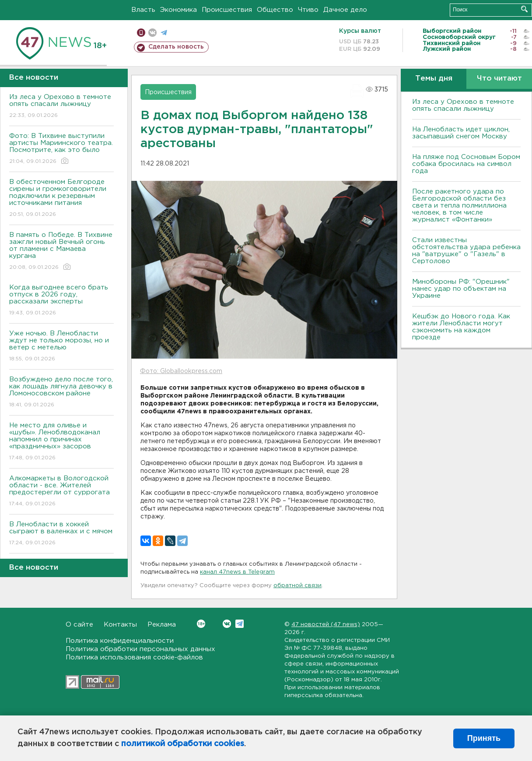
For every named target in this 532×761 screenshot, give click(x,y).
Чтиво (308, 10)
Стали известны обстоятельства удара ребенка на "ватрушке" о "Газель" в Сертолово (466, 251)
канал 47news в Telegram (237, 572)
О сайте (79, 625)
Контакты (120, 625)
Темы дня (434, 79)
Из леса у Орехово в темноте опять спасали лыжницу (61, 107)
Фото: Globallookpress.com (181, 371)
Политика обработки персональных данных (140, 649)
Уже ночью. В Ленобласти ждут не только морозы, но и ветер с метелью (61, 347)
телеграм (164, 33)
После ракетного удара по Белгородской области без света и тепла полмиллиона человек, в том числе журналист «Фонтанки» (459, 206)
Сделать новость (176, 47)
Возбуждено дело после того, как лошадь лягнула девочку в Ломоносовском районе (61, 393)
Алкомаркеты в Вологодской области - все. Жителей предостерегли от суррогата (61, 491)
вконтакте (152, 33)
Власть (143, 10)
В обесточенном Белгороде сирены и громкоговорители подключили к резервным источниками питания (61, 199)
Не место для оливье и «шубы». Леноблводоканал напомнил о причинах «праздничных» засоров (61, 442)
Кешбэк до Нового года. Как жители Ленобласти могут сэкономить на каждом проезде (461, 327)
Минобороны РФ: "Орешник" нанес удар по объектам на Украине (461, 289)
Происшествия (227, 10)
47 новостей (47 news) (326, 625)
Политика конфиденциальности (120, 641)
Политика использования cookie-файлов (134, 657)
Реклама (162, 625)
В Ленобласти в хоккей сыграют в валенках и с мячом (61, 534)
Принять (484, 738)
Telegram (240, 624)
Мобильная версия (141, 33)
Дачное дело (345, 10)
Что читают (499, 79)
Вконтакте (201, 624)
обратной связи (297, 586)
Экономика (178, 10)
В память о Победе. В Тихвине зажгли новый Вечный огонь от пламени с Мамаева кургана (61, 252)
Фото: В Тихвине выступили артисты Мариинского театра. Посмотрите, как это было (61, 149)
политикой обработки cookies (183, 744)
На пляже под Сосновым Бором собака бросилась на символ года (466, 164)
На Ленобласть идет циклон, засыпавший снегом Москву (461, 133)
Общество (275, 10)
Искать (524, 9)
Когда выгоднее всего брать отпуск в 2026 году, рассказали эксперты (61, 301)
